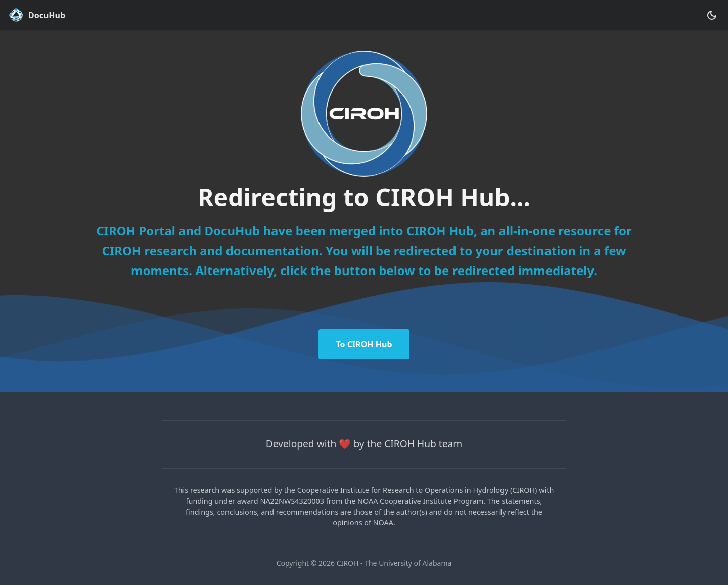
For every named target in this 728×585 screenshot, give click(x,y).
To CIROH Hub (364, 344)
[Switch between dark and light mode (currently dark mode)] (712, 15)
